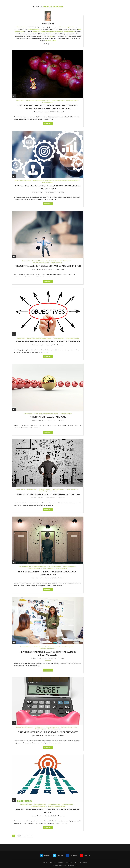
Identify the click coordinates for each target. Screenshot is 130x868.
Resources (69, 862)
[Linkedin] (45, 855)
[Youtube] (85, 855)
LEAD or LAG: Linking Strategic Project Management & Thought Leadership (54, 32)
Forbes (51, 36)
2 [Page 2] (17, 836)
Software (61, 862)
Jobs (76, 862)
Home (45, 862)
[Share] (14, 96)
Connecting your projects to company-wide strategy (48, 494)
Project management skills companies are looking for (48, 266)
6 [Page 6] (28, 836)
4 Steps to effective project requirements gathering (48, 341)
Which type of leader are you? (48, 417)
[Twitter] (58, 855)
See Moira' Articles (51, 41)
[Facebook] (71, 855)
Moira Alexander (48, 24)
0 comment (61, 112)
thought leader (70, 27)
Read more (48, 124)
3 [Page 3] (21, 836)
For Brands (83, 862)
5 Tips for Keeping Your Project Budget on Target (48, 732)
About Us (52, 862)
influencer (62, 27)
